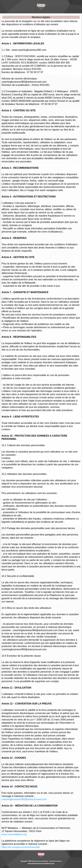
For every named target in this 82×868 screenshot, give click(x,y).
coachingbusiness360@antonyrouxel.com (24, 799)
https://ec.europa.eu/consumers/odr (21, 847)
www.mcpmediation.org (14, 834)
